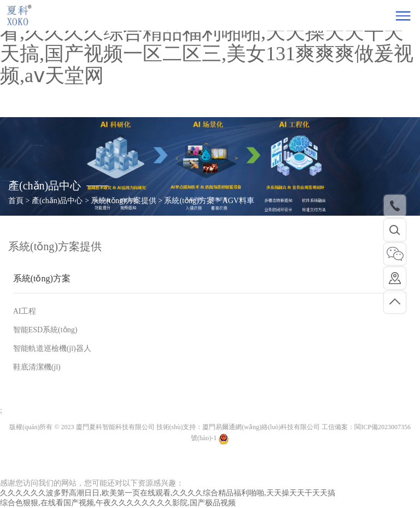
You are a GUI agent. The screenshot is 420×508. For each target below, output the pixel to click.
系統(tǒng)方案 (42, 278)
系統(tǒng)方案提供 (55, 246)
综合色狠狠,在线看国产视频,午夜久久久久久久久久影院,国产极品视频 (118, 503)
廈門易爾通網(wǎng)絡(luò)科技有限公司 (261, 427)
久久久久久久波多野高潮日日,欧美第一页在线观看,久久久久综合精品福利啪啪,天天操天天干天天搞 (168, 493)
